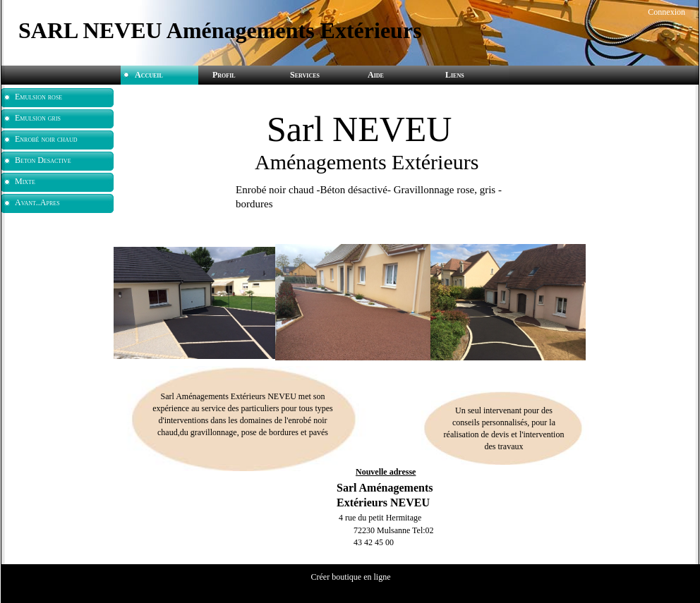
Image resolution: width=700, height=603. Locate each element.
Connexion (665, 12)
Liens (455, 75)
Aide (376, 75)
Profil (224, 75)
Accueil (149, 75)
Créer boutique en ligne (351, 577)
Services (305, 75)
